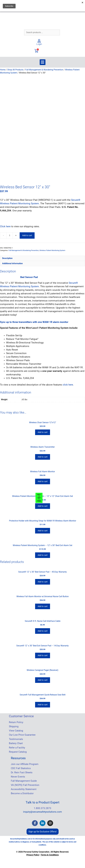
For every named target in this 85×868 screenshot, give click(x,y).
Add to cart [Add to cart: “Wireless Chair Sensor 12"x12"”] (43, 431)
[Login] (39, 41)
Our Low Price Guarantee (22, 734)
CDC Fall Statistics (21, 767)
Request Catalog (18, 751)
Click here (5, 226)
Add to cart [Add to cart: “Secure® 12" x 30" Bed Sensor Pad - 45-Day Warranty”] (43, 581)
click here (68, 384)
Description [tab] (7, 257)
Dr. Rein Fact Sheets (22, 772)
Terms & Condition (49, 854)
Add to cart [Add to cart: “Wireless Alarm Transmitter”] (43, 456)
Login (39, 44)
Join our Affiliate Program (25, 763)
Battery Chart (16, 742)
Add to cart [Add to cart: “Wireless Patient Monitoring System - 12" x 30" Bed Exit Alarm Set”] (43, 554)
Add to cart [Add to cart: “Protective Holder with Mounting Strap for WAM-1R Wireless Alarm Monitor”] (43, 530)
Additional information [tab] (12, 263)
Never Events (18, 776)
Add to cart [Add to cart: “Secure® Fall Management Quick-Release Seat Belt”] (43, 704)
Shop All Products (15, 70)
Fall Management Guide (24, 780)
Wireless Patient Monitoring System (52, 249)
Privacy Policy (33, 854)
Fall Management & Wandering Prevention (44, 70)
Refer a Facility (17, 747)
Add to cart (27, 235)
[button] (43, 62)
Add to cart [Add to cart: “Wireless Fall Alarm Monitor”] (43, 481)
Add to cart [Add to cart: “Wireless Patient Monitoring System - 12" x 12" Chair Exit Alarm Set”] (43, 505)
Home (3, 70)
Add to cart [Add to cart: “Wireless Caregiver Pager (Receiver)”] (43, 679)
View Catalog (16, 730)
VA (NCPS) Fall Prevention (25, 784)
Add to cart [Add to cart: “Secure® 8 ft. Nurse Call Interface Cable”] (43, 630)
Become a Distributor (22, 793)
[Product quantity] (10, 235)
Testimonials (16, 738)
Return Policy (16, 721)
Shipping (14, 726)
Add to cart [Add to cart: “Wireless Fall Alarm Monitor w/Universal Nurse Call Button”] (43, 605)
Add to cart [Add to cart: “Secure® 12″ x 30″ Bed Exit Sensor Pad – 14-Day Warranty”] (43, 655)
